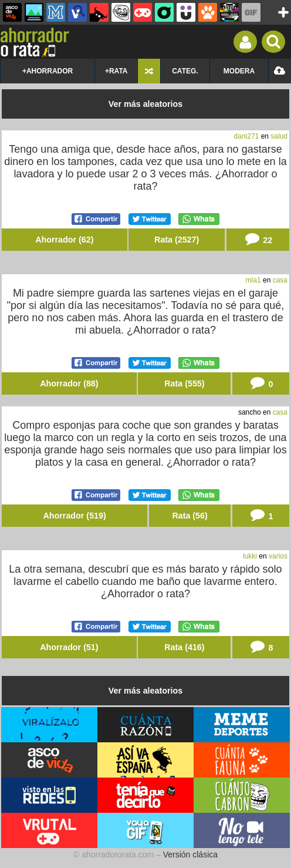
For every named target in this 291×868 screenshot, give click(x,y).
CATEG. (185, 71)
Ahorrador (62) (64, 240)
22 (258, 239)
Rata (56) (190, 516)
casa (280, 280)
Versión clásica (190, 854)
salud (279, 136)
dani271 (247, 136)
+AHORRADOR (48, 71)
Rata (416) (184, 647)
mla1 (253, 280)
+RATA (116, 71)
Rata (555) (184, 383)
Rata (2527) (177, 240)
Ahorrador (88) (69, 383)
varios (278, 556)
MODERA (239, 71)
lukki (250, 556)
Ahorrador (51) (69, 647)
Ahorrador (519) (75, 516)
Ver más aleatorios (145, 104)
